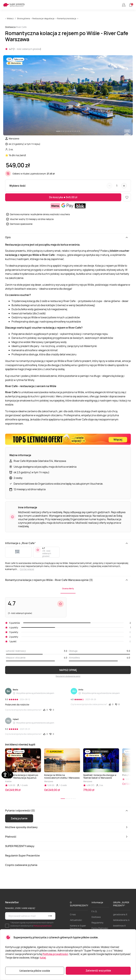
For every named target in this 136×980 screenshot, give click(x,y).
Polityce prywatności (43, 926)
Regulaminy (97, 923)
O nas (73, 914)
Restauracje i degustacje (43, 19)
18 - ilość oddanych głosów (47, 554)
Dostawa (96, 917)
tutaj (43, 958)
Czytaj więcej (27, 569)
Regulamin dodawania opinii (68, 676)
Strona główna (23, 19)
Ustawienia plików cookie (35, 971)
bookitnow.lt (119, 926)
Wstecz (10, 19)
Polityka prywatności (55, 954)
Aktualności (76, 920)
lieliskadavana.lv (121, 920)
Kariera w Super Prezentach (78, 927)
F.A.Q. (94, 911)
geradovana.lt (120, 914)
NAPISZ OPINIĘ (68, 670)
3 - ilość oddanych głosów (27, 49)
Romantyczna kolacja (67, 19)
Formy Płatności (100, 928)
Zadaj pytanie (19, 818)
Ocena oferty (68, 589)
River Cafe (21, 27)
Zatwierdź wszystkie (98, 971)
